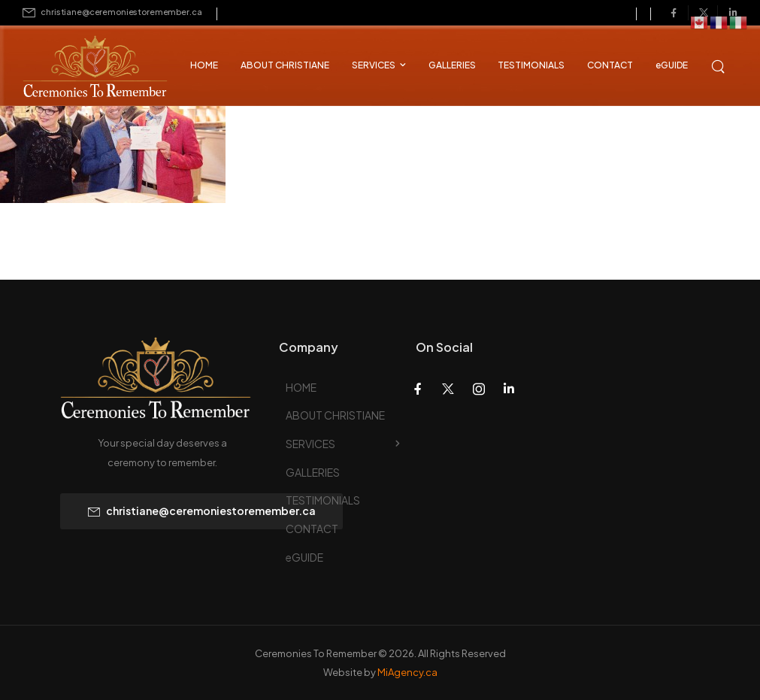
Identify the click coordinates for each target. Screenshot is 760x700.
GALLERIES (452, 65)
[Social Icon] (674, 13)
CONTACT (610, 65)
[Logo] (83, 68)
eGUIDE (672, 65)
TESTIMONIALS (531, 65)
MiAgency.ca (407, 672)
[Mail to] (112, 12)
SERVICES (374, 65)
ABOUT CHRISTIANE (285, 65)
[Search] (719, 65)
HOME (204, 65)
